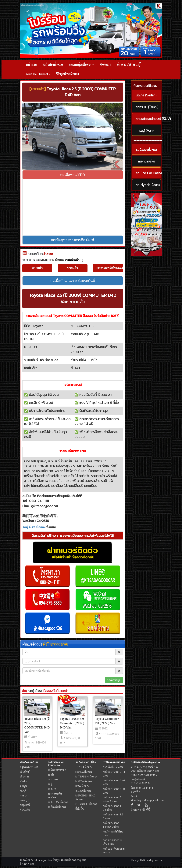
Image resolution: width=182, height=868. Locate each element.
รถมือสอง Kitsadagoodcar (146, 762)
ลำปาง (24, 781)
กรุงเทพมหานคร (29, 767)
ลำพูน (23, 786)
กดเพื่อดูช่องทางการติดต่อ (73, 240)
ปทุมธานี (25, 805)
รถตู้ (50, 784)
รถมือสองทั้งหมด (53, 64)
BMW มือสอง (82, 786)
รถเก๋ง (51, 774)
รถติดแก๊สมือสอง (57, 807)
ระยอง (24, 795)
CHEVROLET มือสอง (86, 804)
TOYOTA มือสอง (84, 767)
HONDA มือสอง (84, 772)
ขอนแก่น (25, 810)
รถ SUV (52, 789)
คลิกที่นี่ (146, 810)
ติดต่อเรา (105, 64)
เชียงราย (25, 776)
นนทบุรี (24, 800)
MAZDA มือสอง (84, 781)
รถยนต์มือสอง (68, 860)
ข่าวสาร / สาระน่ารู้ (129, 64)
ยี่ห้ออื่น (80, 809)
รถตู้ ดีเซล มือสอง (34, 527)
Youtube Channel (38, 74)
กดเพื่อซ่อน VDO (73, 175)
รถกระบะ (53, 779)
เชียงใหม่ (25, 772)
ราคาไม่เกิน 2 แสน (113, 767)
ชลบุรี (23, 791)
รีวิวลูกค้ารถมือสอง (68, 74)
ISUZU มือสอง (83, 791)
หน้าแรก (31, 64)
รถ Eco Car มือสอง (58, 802)
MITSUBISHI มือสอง (86, 776)
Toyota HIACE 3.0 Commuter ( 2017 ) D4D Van (72, 723)
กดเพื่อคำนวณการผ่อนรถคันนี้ (73, 281)
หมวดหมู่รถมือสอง (81, 64)
